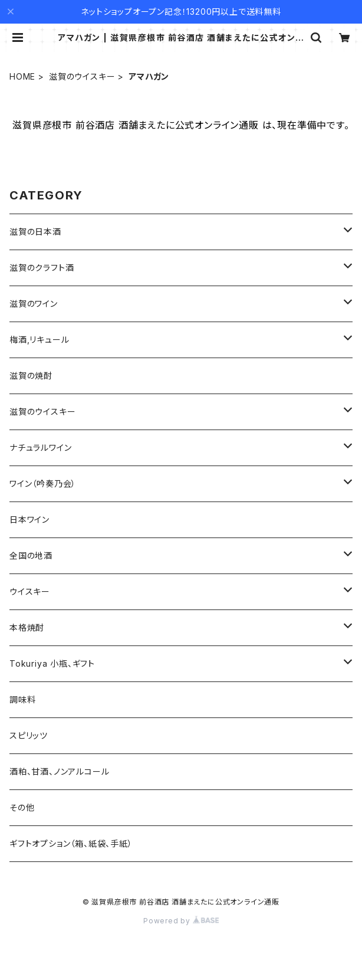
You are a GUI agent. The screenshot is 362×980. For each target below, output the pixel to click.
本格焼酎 (27, 627)
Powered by (181, 921)
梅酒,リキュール (39, 340)
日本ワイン (29, 520)
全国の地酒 (31, 555)
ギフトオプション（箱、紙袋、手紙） (71, 843)
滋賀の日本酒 (35, 232)
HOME (22, 76)
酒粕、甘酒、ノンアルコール (59, 771)
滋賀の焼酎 (31, 376)
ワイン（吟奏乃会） (43, 484)
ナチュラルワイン (40, 448)
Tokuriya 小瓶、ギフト (52, 663)
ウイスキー (30, 591)
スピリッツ (29, 735)
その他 (22, 807)
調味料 (22, 699)
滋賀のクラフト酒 (42, 268)
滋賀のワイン (34, 304)
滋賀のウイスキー (82, 76)
